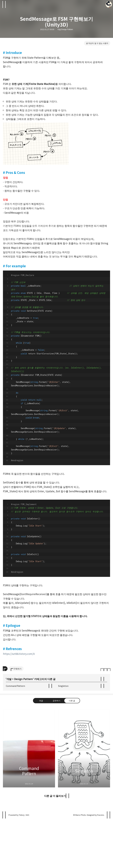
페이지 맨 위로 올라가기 (109, 864)
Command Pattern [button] (29, 797)
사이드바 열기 (4, 4)
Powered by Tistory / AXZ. (19, 864)
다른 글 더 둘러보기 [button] (55, 844)
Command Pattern (15, 734)
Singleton (63, 734)
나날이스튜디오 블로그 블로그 (4, 864)
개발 (9, 728)
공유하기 (56, 749)
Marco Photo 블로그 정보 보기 (109, 4)
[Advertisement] (56, 684)
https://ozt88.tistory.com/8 (19, 654)
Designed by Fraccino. (96, 864)
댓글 (41, 749)
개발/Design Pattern (65, 29)
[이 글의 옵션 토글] (5, 717)
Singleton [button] (84, 797)
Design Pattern (23, 728)
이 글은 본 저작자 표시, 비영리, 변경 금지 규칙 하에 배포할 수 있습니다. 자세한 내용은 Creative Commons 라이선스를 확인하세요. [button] (105, 717)
